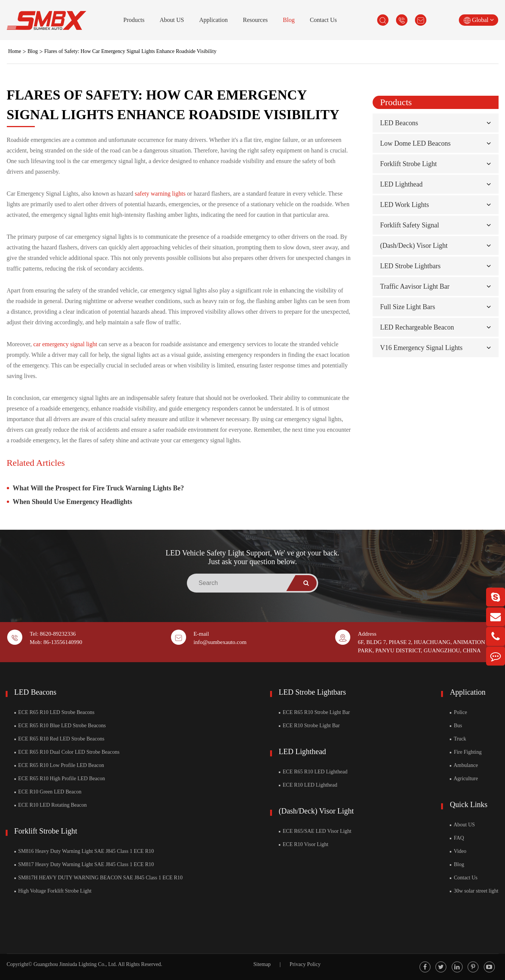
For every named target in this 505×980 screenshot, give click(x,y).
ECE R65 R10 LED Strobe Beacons (54, 712)
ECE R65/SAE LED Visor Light (315, 831)
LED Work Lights (405, 205)
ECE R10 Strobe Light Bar (309, 726)
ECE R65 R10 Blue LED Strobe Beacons (60, 726)
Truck (458, 739)
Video (458, 851)
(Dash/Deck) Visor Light (414, 246)
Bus (456, 726)
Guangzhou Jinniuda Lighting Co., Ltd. (75, 964)
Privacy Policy (305, 964)
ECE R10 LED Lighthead (308, 785)
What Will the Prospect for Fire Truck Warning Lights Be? (99, 488)
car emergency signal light (65, 344)
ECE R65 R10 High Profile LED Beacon (60, 779)
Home (15, 51)
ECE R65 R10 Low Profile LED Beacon (59, 765)
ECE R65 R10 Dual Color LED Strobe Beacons (67, 752)
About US (172, 20)
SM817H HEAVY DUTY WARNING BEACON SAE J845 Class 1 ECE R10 (99, 878)
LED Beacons (399, 123)
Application (213, 20)
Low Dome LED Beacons (415, 143)
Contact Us (323, 20)
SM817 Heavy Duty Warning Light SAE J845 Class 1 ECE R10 (84, 864)
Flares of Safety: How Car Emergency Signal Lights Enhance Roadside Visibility (130, 51)
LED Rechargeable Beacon (417, 327)
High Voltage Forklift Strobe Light (53, 891)
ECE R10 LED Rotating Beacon (51, 805)
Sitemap (262, 964)
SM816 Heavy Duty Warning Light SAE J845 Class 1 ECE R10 (84, 851)
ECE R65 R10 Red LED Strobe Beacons (59, 739)
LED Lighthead (401, 184)
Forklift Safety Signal (410, 225)
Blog (289, 20)
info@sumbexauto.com (220, 642)
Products (134, 20)
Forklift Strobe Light (409, 164)
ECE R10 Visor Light (304, 844)
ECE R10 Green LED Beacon (48, 792)
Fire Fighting (466, 752)
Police (458, 712)
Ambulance (464, 765)
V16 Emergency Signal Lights (421, 348)
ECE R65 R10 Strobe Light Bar (314, 712)
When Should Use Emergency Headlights (73, 502)
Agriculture (464, 779)
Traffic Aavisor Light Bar (415, 286)
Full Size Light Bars (408, 307)
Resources (255, 20)
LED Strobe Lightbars (410, 266)
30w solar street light (474, 891)
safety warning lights (160, 194)
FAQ (457, 838)
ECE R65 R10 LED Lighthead (313, 772)
